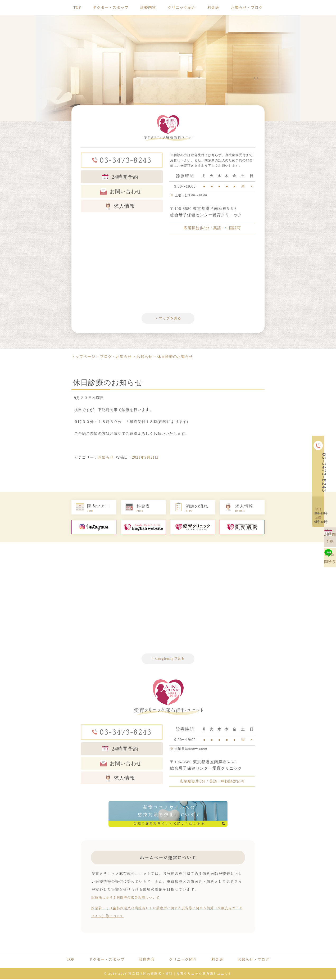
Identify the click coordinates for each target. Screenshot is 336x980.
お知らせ (106, 459)
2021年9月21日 (145, 459)
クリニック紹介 (182, 8)
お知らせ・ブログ (247, 8)
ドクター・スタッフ (111, 8)
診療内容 (148, 8)
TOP (77, 8)
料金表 (213, 8)
